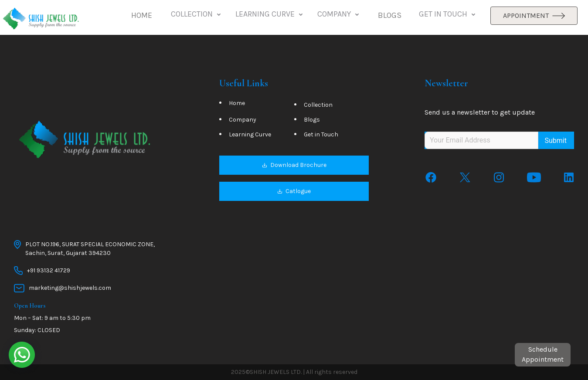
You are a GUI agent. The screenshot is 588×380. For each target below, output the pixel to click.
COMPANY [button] (339, 14)
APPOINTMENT (534, 15)
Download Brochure (294, 165)
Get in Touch (321, 135)
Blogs (312, 120)
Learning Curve (250, 135)
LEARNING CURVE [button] (270, 14)
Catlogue (294, 192)
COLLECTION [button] (197, 14)
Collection (318, 105)
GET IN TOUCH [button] (448, 14)
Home (237, 103)
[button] (142, 16)
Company (243, 120)
